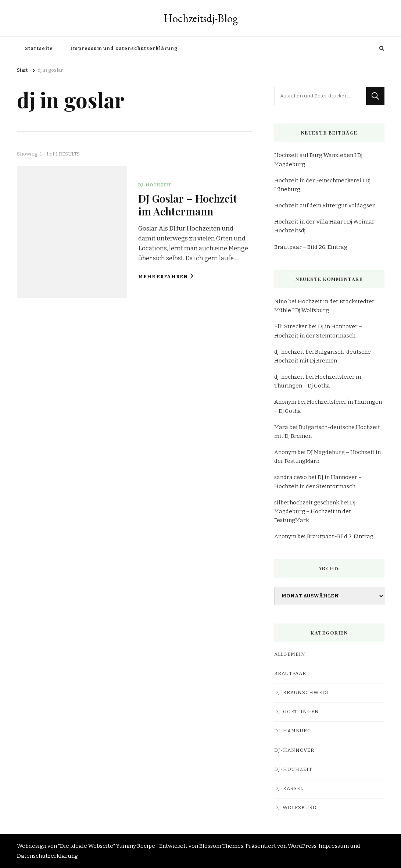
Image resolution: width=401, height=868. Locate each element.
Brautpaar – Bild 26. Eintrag (311, 247)
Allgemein (290, 654)
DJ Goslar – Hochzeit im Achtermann (188, 205)
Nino (281, 301)
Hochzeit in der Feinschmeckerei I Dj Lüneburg (322, 185)
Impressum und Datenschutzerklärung (124, 49)
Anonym (285, 402)
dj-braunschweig (301, 693)
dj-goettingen (297, 712)
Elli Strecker (291, 326)
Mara (281, 427)
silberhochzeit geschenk (307, 503)
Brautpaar (290, 674)
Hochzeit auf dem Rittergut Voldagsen (325, 206)
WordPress (302, 846)
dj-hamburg (293, 731)
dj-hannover (294, 750)
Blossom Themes (221, 846)
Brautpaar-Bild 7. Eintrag (340, 536)
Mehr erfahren (166, 276)
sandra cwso (291, 477)
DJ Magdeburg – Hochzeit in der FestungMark (315, 511)
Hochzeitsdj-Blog (201, 18)
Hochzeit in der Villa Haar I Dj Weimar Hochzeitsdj (324, 226)
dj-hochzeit (289, 352)
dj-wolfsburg (296, 808)
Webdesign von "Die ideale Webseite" (66, 846)
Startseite (39, 49)
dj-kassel (289, 789)
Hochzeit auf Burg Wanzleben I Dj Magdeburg (318, 160)
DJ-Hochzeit (155, 185)
